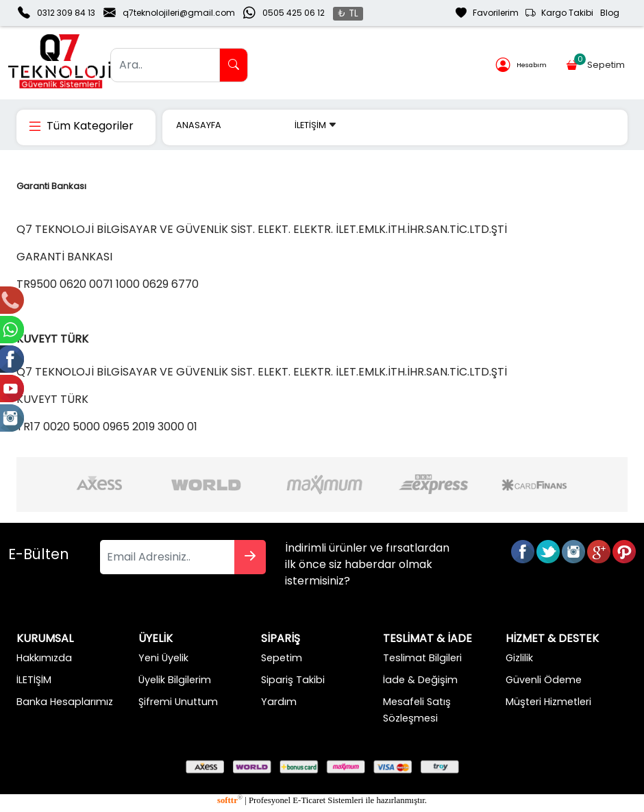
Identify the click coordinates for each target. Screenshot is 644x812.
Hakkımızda (44, 658)
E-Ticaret (309, 800)
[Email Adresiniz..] (168, 557)
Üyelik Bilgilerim (175, 680)
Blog (610, 13)
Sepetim (596, 62)
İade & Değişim (420, 680)
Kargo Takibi (559, 13)
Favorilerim (487, 13)
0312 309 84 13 (66, 13)
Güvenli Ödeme (544, 680)
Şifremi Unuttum (178, 702)
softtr (230, 800)
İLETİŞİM (316, 125)
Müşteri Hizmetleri (548, 702)
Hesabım (521, 65)
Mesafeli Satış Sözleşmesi (417, 710)
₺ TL (348, 13)
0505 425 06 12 (294, 13)
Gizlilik (519, 658)
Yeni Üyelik (163, 658)
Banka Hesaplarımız (65, 702)
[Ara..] (165, 65)
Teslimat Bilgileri (422, 658)
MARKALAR (258, 125)
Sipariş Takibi (293, 680)
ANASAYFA (199, 125)
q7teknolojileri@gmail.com (179, 13)
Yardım (279, 702)
